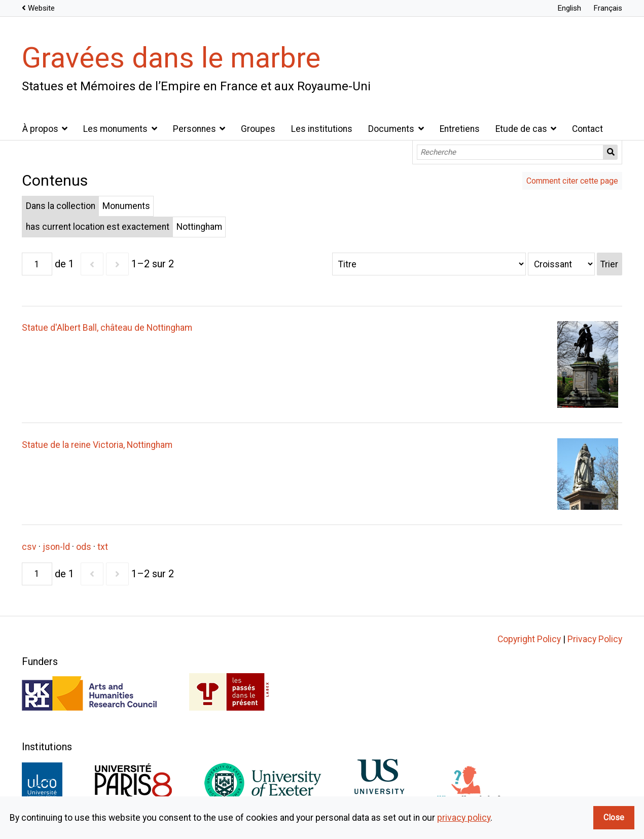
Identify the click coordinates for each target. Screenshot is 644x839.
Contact (587, 129)
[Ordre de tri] (561, 264)
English (569, 8)
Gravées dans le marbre (171, 58)
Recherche (611, 152)
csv (29, 547)
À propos (40, 129)
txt (103, 547)
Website (41, 8)
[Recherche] (510, 152)
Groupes (258, 129)
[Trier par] (429, 264)
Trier (609, 264)
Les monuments (115, 129)
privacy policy (464, 818)
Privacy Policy (595, 639)
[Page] (37, 264)
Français (608, 8)
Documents (391, 129)
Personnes (194, 129)
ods (84, 547)
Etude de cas (521, 129)
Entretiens (460, 129)
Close (614, 817)
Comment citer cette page (572, 181)
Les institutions (322, 129)
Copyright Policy (529, 639)
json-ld (56, 547)
